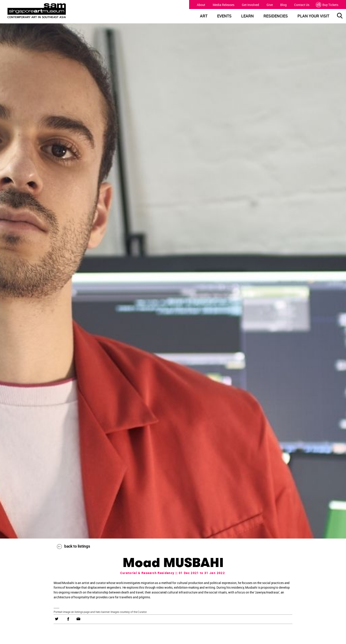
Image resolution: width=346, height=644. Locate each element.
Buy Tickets (328, 5)
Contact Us (302, 5)
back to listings (71, 546)
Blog (283, 5)
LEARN (247, 16)
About (201, 5)
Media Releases (224, 5)
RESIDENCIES (276, 16)
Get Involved (250, 5)
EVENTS (224, 16)
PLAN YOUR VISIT (313, 16)
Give (270, 5)
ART (204, 16)
